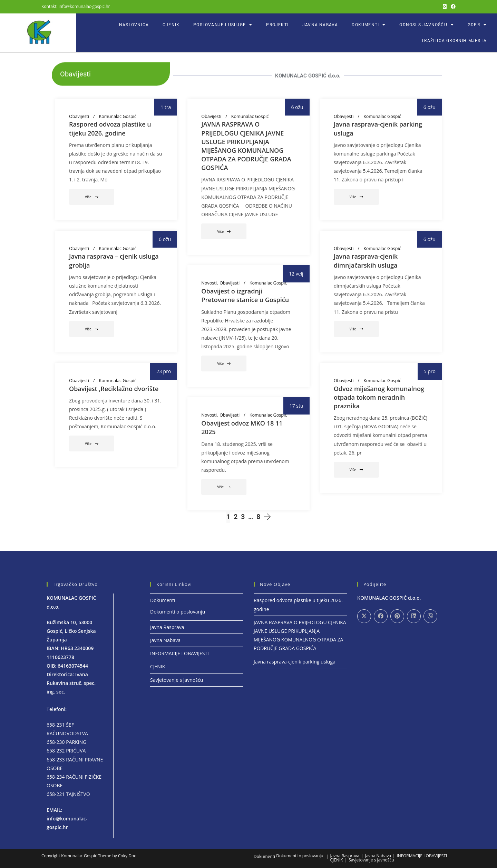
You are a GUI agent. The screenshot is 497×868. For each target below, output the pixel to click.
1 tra (166, 107)
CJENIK (171, 25)
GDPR (477, 25)
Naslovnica (134, 25)
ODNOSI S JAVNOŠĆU (427, 25)
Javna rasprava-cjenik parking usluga (295, 662)
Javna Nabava (320, 25)
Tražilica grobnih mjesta (454, 41)
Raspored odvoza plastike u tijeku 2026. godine (110, 128)
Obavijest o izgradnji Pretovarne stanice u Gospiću (245, 295)
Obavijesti (79, 117)
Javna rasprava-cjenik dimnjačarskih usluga (366, 261)
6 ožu (297, 107)
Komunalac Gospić (118, 117)
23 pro (164, 371)
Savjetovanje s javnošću (177, 680)
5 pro (430, 371)
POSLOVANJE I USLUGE (223, 25)
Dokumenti (369, 25)
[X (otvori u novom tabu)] (445, 7)
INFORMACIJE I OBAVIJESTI (179, 653)
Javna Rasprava (167, 627)
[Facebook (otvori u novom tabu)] (452, 7)
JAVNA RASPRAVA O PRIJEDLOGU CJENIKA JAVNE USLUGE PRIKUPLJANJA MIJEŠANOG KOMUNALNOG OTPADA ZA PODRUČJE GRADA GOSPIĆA (246, 146)
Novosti (209, 283)
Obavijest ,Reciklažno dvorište (114, 389)
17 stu (296, 406)
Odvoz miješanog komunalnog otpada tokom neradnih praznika (379, 397)
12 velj (296, 274)
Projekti (277, 25)
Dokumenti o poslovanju (178, 612)
